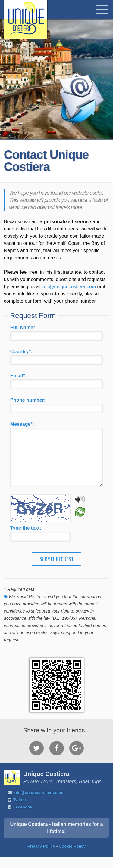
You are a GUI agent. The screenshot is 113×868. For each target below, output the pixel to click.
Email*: (18, 376)
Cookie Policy (72, 857)
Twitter (20, 811)
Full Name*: (24, 327)
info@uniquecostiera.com (69, 287)
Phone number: (28, 400)
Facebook (23, 818)
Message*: (22, 424)
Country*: (21, 352)
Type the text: (26, 539)
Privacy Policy (41, 857)
